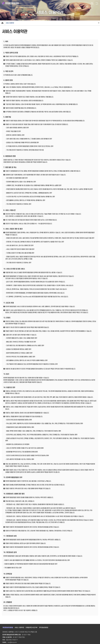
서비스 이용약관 (10, 23)
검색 (92, 3)
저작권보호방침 (44, 628)
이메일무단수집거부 (31, 628)
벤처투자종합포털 (10, 3)
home (2, 23)
